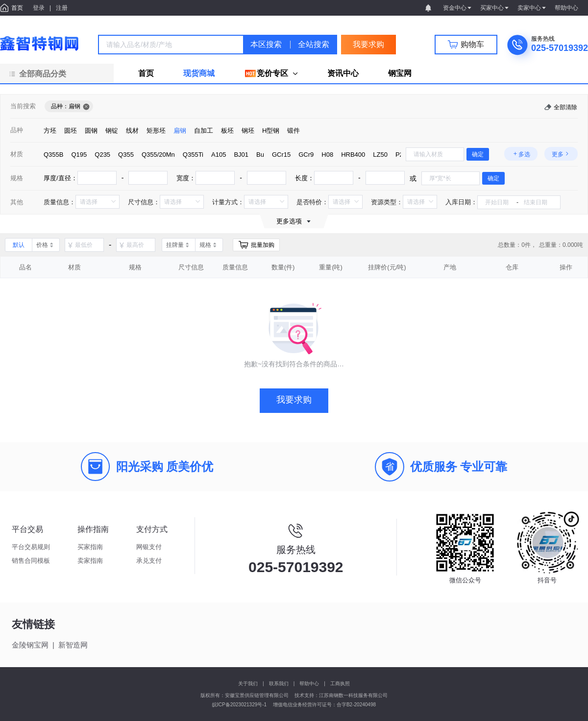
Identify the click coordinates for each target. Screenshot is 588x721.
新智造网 (73, 645)
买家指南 (90, 547)
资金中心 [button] (458, 8)
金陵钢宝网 (30, 645)
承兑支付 (149, 561)
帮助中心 (309, 684)
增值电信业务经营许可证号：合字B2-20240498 (324, 705)
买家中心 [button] (495, 8)
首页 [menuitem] (146, 73)
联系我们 (279, 684)
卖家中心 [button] (532, 8)
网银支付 (149, 547)
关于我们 (248, 684)
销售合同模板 (31, 561)
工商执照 (340, 684)
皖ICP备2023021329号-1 (239, 705)
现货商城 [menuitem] (199, 73)
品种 (17, 130)
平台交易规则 (31, 547)
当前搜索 (23, 106)
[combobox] (171, 45)
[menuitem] (271, 73)
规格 (17, 178)
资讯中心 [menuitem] (343, 73)
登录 (39, 8)
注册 (62, 8)
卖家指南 (90, 561)
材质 (17, 154)
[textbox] (171, 45)
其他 (17, 202)
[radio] (50, 130)
